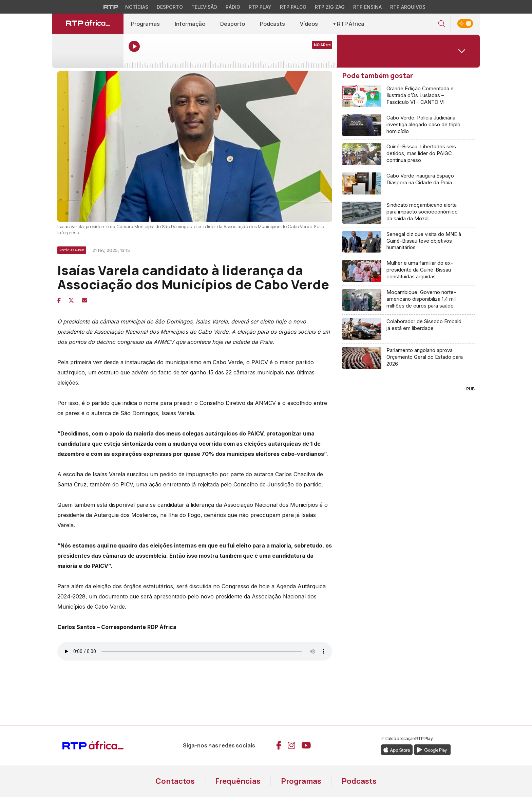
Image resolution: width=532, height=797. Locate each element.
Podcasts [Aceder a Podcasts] (272, 24)
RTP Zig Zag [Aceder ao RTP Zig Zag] (330, 7)
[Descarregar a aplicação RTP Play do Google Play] (432, 749)
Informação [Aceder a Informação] (190, 24)
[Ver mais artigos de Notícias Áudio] (72, 249)
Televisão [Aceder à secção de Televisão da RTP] (204, 7)
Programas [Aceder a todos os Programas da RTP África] (145, 24)
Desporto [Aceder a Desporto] (233, 24)
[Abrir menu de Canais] (408, 51)
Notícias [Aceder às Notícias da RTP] (137, 7)
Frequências (238, 781)
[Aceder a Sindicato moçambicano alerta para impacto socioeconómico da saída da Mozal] (408, 213)
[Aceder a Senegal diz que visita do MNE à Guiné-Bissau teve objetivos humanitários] (408, 242)
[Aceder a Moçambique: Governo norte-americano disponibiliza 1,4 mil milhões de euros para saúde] (408, 300)
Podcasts (359, 781)
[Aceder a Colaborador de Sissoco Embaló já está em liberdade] (408, 329)
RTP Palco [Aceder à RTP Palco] (293, 7)
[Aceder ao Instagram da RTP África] (291, 745)
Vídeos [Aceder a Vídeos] (309, 24)
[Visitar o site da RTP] (111, 7)
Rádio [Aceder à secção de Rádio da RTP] (233, 7)
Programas (301, 781)
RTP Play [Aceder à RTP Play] (260, 7)
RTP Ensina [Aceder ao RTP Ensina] (367, 7)
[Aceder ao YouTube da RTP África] (306, 745)
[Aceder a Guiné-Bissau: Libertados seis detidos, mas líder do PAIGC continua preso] (408, 154)
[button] (442, 24)
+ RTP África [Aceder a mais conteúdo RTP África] (349, 24)
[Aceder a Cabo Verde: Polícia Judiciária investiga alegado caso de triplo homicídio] (408, 126)
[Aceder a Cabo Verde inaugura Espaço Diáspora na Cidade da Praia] (408, 184)
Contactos (175, 781)
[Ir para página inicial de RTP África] (88, 24)
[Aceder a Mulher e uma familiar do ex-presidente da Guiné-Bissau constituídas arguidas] (408, 271)
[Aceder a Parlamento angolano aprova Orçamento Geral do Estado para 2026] (408, 358)
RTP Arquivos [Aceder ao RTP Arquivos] (408, 7)
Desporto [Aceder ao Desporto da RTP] (170, 7)
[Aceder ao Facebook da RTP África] (279, 745)
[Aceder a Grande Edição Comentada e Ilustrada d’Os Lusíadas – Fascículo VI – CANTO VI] (408, 96)
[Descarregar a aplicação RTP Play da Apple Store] (397, 749)
